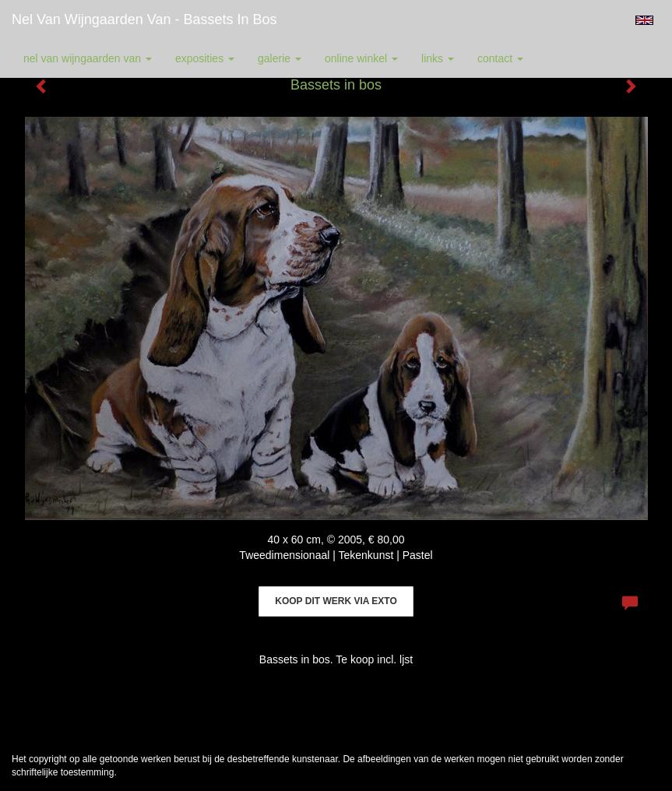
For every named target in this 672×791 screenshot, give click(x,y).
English (644, 20)
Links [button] (438, 58)
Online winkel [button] (361, 58)
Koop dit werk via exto (336, 601)
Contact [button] (500, 58)
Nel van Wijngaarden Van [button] (88, 58)
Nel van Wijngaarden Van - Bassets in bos (144, 19)
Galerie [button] (280, 58)
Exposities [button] (205, 58)
